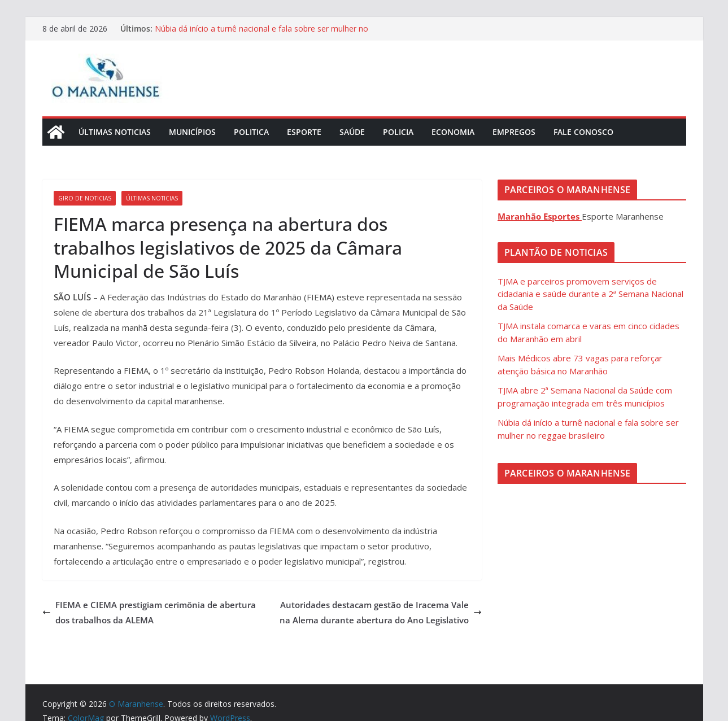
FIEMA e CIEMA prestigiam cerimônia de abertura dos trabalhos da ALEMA (149, 612)
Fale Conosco (583, 132)
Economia (453, 132)
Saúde (352, 132)
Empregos (514, 132)
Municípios (192, 132)
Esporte (304, 132)
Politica (251, 132)
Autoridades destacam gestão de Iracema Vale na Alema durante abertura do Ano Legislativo (381, 612)
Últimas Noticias (115, 132)
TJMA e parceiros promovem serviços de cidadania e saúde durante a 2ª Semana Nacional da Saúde (590, 294)
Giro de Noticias (85, 198)
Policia (398, 132)
